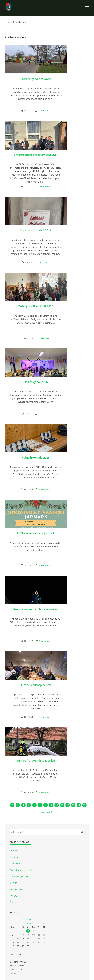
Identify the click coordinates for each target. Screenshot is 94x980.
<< (13, 920)
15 (84, 805)
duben (28, 920)
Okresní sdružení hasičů (21, 870)
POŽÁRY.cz (14, 896)
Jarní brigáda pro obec (36, 79)
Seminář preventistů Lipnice (36, 761)
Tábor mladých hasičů (20, 877)
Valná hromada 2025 (36, 458)
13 (73, 805)
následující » (47, 812)
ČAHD (12, 903)
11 (62, 805)
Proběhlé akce (44, 111)
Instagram (14, 857)
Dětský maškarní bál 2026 (36, 306)
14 (79, 805)
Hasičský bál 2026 (36, 382)
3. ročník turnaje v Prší (36, 685)
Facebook (14, 851)
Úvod (7, 22)
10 (57, 805)
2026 (28, 923)
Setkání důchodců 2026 (36, 230)
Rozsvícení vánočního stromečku (36, 609)
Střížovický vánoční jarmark (36, 533)
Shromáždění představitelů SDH (36, 155)
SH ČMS (13, 883)
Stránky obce (16, 864)
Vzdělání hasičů (17, 890)
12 (68, 805)
